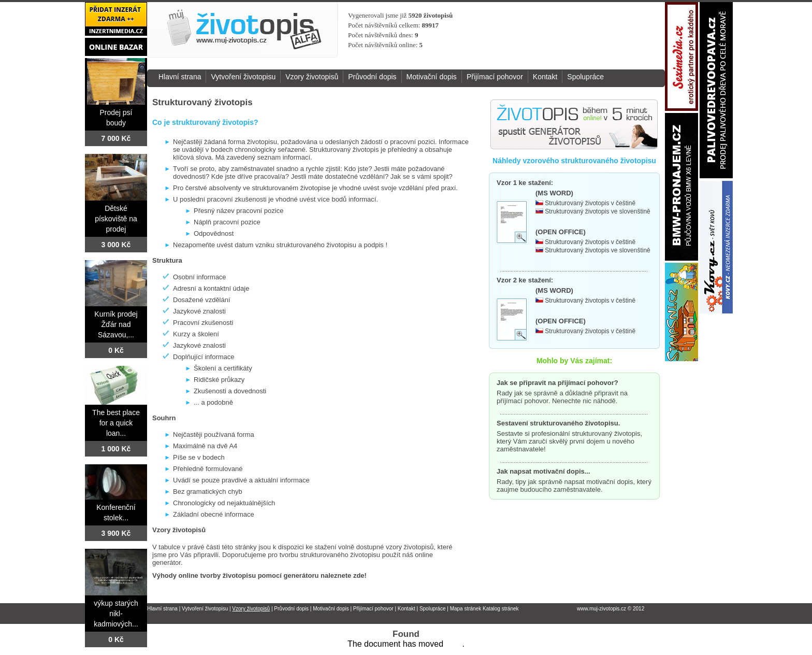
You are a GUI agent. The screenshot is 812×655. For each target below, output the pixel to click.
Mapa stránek (466, 609)
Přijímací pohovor (495, 77)
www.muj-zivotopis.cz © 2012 (611, 609)
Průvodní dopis (372, 77)
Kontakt (545, 77)
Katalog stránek (501, 609)
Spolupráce (585, 77)
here (454, 644)
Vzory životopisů (312, 77)
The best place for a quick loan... (116, 423)
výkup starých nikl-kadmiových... (116, 614)
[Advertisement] (555, 31)
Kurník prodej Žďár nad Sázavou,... (116, 324)
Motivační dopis (432, 77)
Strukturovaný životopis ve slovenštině (597, 211)
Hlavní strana (180, 77)
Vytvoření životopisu (243, 77)
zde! (360, 575)
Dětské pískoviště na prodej (116, 219)
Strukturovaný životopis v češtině (590, 203)
